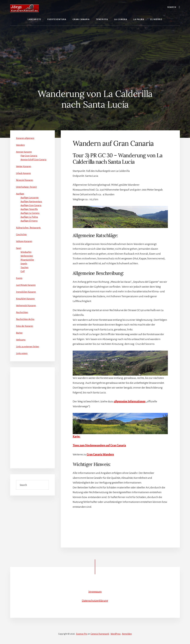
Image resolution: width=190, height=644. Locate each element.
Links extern (22, 353)
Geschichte (21, 235)
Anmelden (127, 634)
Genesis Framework (100, 634)
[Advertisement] (95, 48)
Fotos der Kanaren (25, 326)
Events (19, 278)
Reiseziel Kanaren (25, 180)
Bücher (19, 333)
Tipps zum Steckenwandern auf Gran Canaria (99, 445)
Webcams (21, 340)
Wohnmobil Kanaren (26, 306)
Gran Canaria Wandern (100, 455)
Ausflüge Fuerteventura (31, 202)
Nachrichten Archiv (25, 319)
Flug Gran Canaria (29, 156)
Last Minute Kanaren (26, 285)
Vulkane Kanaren (24, 241)
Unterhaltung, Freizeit (26, 187)
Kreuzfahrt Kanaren (25, 299)
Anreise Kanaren (24, 152)
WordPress (116, 634)
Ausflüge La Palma (29, 217)
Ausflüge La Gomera (30, 213)
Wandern (20, 145)
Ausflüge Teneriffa (29, 209)
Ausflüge (20, 194)
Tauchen (24, 268)
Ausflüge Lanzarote (30, 198)
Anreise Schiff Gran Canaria (34, 160)
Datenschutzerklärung (95, 601)
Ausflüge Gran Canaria (31, 205)
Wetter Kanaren (24, 166)
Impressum (95, 592)
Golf (23, 271)
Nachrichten (22, 312)
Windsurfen (26, 252)
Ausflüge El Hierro (29, 221)
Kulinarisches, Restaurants (28, 228)
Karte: (76, 437)
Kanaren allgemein (25, 138)
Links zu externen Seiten (28, 347)
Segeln (24, 264)
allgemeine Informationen (130, 401)
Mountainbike (27, 260)
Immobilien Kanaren (26, 292)
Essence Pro (82, 634)
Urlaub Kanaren (23, 173)
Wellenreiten (27, 256)
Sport (19, 248)
